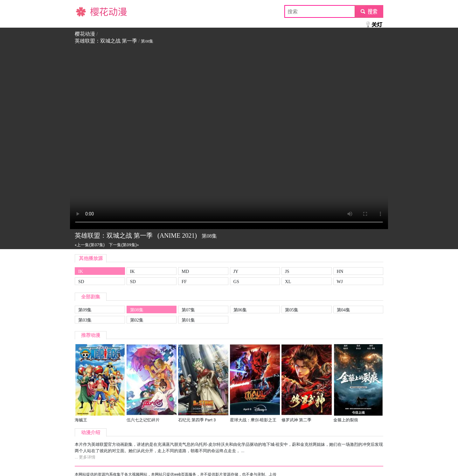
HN (340, 271)
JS (287, 271)
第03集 (85, 320)
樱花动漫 (85, 11)
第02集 (137, 320)
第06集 (240, 310)
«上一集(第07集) (90, 245)
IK (81, 271)
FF (184, 282)
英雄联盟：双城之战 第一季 (106, 41)
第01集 (188, 320)
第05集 (292, 310)
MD (185, 271)
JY (236, 271)
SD (81, 282)
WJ (340, 282)
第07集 (188, 310)
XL (288, 282)
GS (236, 282)
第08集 (137, 310)
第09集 (85, 310)
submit (369, 11)
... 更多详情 (85, 457)
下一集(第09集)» (124, 245)
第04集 (343, 310)
